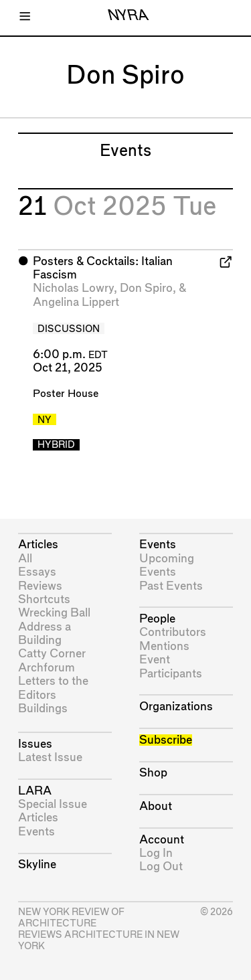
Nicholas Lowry (73, 288)
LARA (35, 791)
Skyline (37, 865)
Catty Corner (52, 654)
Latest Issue (50, 757)
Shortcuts (44, 599)
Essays (37, 572)
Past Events (171, 586)
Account (162, 840)
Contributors (173, 632)
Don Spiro (146, 288)
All (25, 559)
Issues (35, 744)
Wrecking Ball (54, 613)
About (156, 806)
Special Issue (53, 804)
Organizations (176, 707)
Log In (156, 853)
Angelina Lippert (76, 302)
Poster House (66, 394)
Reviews (40, 586)
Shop (153, 773)
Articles (38, 545)
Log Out (161, 867)
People (157, 619)
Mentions (164, 646)
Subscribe (166, 740)
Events (36, 832)
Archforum (47, 668)
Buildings (43, 709)
